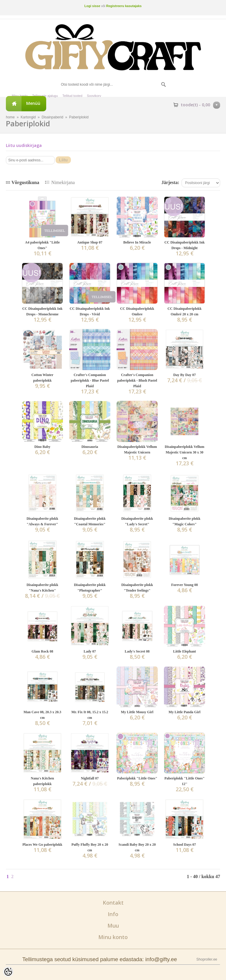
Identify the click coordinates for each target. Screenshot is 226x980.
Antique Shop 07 (90, 242)
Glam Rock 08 (42, 651)
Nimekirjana (63, 182)
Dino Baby (42, 447)
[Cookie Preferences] (8, 972)
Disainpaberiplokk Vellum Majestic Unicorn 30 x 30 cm (185, 452)
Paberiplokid (79, 117)
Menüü (33, 103)
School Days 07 (184, 845)
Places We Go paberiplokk (42, 845)
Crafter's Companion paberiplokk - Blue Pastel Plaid (90, 380)
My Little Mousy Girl (137, 712)
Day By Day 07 (185, 375)
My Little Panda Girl (185, 712)
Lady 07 (90, 651)
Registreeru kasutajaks (124, 6)
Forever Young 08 (185, 585)
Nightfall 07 (90, 778)
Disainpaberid (52, 117)
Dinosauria (90, 447)
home (10, 117)
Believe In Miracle (137, 242)
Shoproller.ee (207, 959)
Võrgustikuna (25, 182)
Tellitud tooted (72, 96)
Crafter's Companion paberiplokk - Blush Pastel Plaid (137, 380)
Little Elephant (185, 651)
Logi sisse (92, 6)
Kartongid (28, 117)
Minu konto (20, 96)
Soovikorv (94, 96)
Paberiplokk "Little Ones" (137, 778)
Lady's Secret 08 (137, 651)
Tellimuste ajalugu (45, 96)
